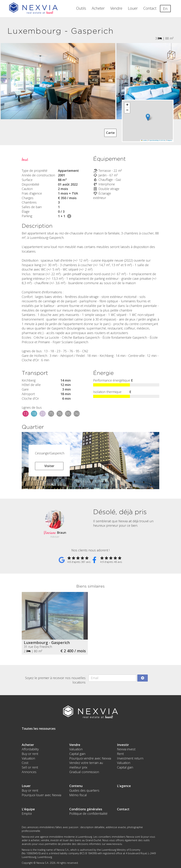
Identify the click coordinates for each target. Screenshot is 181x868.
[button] (148, 117)
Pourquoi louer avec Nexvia (41, 795)
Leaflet (144, 140)
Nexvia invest (126, 749)
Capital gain (77, 754)
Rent (120, 754)
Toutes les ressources (39, 728)
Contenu (76, 786)
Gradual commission (84, 772)
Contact (150, 8)
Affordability (30, 749)
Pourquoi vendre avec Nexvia (90, 758)
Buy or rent (30, 754)
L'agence (124, 786)
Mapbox (170, 140)
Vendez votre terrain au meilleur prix (86, 765)
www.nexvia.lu (114, 844)
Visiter (49, 466)
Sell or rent (30, 767)
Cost (25, 763)
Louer (133, 8)
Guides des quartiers (84, 790)
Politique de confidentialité (88, 813)
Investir (123, 745)
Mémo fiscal (78, 795)
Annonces (29, 772)
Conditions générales (86, 809)
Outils (81, 8)
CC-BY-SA (162, 140)
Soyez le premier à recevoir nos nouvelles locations (55, 680)
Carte (110, 133)
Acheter (98, 8)
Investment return (130, 758)
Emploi (27, 813)
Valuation (28, 758)
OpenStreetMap (154, 140)
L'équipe (28, 809)
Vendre (116, 8)
